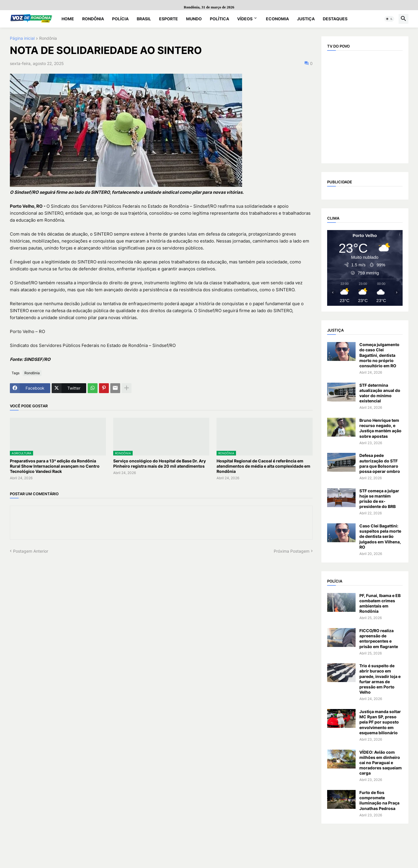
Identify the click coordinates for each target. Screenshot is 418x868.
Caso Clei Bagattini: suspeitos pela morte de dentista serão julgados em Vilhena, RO (380, 536)
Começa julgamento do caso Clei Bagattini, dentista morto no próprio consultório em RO (379, 355)
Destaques (335, 19)
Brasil (144, 19)
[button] (389, 19)
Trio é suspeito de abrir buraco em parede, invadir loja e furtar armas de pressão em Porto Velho (380, 679)
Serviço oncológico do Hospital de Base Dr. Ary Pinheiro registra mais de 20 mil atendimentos (160, 463)
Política (219, 19)
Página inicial (22, 38)
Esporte (169, 19)
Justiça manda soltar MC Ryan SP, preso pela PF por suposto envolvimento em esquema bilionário (380, 722)
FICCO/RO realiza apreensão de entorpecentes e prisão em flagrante (379, 639)
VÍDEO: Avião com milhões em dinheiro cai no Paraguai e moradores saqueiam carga (381, 763)
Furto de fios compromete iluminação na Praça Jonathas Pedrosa (379, 800)
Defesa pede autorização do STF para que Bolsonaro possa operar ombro (380, 463)
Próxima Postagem (292, 551)
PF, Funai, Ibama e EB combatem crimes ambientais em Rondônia (380, 603)
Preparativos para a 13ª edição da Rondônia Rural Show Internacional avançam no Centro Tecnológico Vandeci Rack (55, 466)
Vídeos (245, 19)
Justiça (306, 19)
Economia (277, 19)
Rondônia (93, 19)
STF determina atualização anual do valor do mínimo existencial (380, 393)
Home (68, 19)
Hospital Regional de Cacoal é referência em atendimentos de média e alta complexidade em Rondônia (263, 466)
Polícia (120, 19)
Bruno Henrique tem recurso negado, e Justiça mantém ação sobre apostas (380, 428)
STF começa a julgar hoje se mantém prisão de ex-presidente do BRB (379, 499)
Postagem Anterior (31, 551)
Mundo (194, 19)
